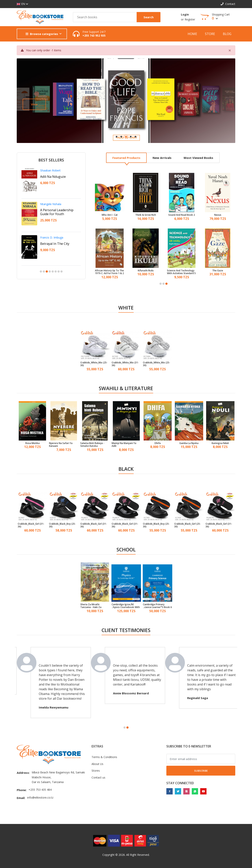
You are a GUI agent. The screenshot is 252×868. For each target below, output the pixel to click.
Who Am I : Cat (110, 215)
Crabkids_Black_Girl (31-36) (31, 525)
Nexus (218, 215)
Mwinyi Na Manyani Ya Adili (124, 445)
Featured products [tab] (126, 158)
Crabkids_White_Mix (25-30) (94, 364)
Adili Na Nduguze (53, 177)
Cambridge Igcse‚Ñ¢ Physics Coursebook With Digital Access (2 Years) (126, 606)
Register (190, 19)
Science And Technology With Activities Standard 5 (181, 272)
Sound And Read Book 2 (182, 215)
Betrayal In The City (55, 244)
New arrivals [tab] (162, 158)
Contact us (98, 777)
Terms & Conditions (104, 757)
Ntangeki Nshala (51, 204)
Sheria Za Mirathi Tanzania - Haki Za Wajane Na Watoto (91, 606)
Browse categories (42, 34)
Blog (227, 34)
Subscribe (201, 771)
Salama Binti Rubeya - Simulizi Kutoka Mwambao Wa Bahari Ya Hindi (94, 445)
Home (192, 34)
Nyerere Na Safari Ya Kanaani (61, 445)
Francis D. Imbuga (52, 237)
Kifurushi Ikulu (146, 271)
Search (149, 17)
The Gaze (218, 271)
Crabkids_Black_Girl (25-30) (188, 525)
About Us (97, 764)
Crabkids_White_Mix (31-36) (125, 364)
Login (185, 14)
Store (210, 34)
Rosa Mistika (32, 443)
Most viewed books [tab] (198, 158)
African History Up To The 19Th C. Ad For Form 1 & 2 (109, 272)
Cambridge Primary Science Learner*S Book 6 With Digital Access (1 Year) (157, 606)
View (34, 104)
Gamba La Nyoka (189, 443)
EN (21, 4)
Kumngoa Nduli (220, 443)
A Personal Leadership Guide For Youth (57, 212)
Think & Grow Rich (146, 215)
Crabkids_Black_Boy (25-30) (62, 525)
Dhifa (158, 443)
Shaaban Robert (50, 170)
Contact (228, 4)
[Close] (230, 50)
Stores (96, 771)
